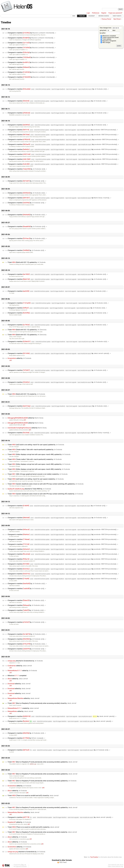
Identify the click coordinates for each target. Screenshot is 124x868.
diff (11, 360)
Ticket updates (106, 39)
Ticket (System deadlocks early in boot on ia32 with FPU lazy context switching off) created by (44, 494)
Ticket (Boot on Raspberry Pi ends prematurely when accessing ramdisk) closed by (40, 703)
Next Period (117, 19)
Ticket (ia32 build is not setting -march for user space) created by (34, 479)
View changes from (111, 28)
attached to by (28, 489)
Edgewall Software (21, 866)
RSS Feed (63, 862)
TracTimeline (94, 857)
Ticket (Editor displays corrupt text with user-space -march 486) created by (37, 469)
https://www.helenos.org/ (116, 866)
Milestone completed (15, 676)
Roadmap (92, 16)
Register (104, 13)
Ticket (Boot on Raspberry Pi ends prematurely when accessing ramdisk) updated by (41, 762)
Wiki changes (106, 43)
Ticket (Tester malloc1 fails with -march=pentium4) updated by (33, 450)
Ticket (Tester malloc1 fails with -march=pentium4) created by (33, 459)
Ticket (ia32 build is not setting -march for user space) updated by (34, 445)
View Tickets (117, 16)
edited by (18, 358)
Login (88, 13)
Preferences (96, 13)
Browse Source (104, 16)
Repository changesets (108, 41)
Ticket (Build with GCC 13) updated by (25, 262)
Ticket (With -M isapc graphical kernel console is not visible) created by (36, 474)
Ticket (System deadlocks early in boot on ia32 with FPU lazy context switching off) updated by (44, 484)
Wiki (74, 16)
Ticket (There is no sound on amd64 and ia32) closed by (31, 796)
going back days (108, 30)
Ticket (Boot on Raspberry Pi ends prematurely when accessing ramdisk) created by (41, 832)
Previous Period (106, 19)
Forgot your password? (115, 13)
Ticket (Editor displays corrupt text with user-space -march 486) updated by (37, 454)
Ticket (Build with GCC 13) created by (25, 394)
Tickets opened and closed (110, 38)
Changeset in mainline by (30, 33)
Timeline (82, 16)
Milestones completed (108, 36)
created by (22, 708)
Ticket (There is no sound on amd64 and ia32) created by (32, 827)
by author (110, 33)
